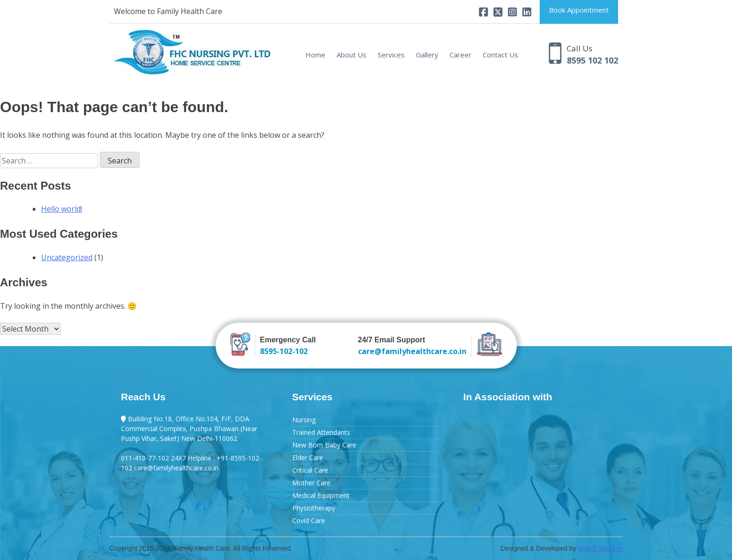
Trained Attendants (321, 432)
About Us (352, 55)
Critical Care (310, 470)
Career (461, 55)
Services (391, 55)
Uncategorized (67, 257)
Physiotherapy (314, 508)
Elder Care (308, 457)
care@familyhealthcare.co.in (412, 351)
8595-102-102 (284, 351)
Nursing (304, 420)
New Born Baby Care (324, 445)
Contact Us (500, 55)
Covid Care (309, 521)
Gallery (427, 55)
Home (315, 55)
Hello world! (62, 209)
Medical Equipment (321, 495)
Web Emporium (600, 548)
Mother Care (311, 483)
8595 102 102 (592, 60)
